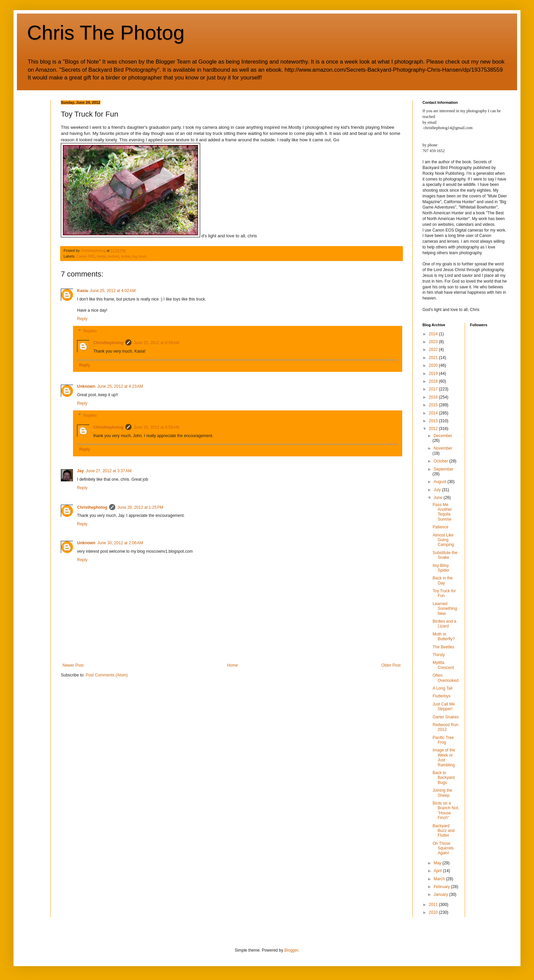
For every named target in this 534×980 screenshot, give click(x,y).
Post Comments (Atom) (107, 675)
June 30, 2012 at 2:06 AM (120, 543)
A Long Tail (443, 688)
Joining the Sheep (442, 793)
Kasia (82, 291)
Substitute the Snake (445, 555)
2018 (434, 381)
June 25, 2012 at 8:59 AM (156, 343)
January (441, 894)
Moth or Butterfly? (444, 637)
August (441, 482)
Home (233, 665)
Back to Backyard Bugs (444, 778)
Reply (82, 319)
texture (113, 256)
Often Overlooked (445, 678)
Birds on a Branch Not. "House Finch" (446, 810)
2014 (434, 413)
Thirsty (439, 655)
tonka (125, 256)
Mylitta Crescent (443, 665)
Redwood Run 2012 (445, 727)
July (438, 490)
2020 (434, 365)
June (439, 498)
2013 (434, 421)
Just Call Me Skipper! (444, 707)
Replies (90, 331)
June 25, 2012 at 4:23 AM (120, 386)
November (443, 448)
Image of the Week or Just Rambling (444, 757)
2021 (434, 358)
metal (101, 256)
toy (134, 256)
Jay (80, 471)
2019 (434, 374)
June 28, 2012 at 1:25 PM (140, 507)
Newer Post (73, 665)
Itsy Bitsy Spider (441, 568)
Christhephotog (108, 343)
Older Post (391, 665)
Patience (441, 527)
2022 (434, 350)
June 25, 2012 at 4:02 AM (113, 291)
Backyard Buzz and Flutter (444, 831)
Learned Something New (445, 609)
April (438, 871)
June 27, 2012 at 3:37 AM (109, 471)
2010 (434, 912)
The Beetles (443, 647)
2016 (434, 397)
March (440, 879)
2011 (434, 905)
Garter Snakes (446, 717)
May (438, 863)
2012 (434, 429)
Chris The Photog (106, 33)
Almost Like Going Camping (443, 540)
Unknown (86, 386)
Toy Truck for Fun (444, 593)
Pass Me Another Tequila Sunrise (442, 512)
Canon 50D (86, 256)
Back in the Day (443, 580)
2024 (434, 334)
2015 (434, 405)
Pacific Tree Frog (443, 740)
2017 (434, 389)
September (444, 469)
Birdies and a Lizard (444, 624)
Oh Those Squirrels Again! (443, 848)
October (441, 461)
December (443, 436)
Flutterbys (442, 696)
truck (142, 256)
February (442, 887)
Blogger (291, 950)
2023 (434, 342)
